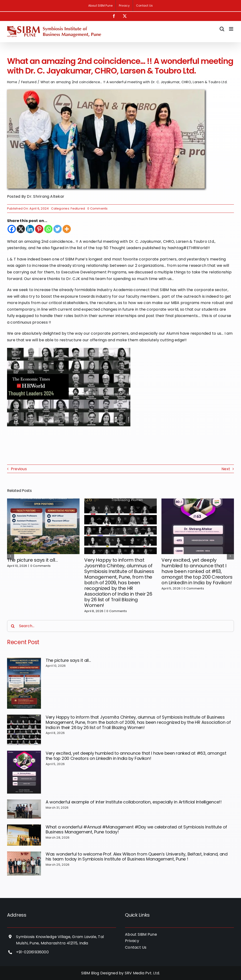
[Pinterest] (39, 229)
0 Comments (97, 208)
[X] (21, 229)
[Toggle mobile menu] (231, 29)
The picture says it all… (32, 560)
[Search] (13, 626)
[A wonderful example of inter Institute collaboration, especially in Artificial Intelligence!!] (24, 809)
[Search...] (120, 626)
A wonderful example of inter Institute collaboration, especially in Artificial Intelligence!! (134, 802)
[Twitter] (58, 229)
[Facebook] (12, 229)
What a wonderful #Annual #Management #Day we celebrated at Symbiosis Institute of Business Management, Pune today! (136, 830)
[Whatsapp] (48, 229)
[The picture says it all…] (24, 683)
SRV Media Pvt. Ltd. (142, 973)
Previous (19, 469)
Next (226, 469)
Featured (78, 208)
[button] (11, 556)
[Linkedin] (30, 229)
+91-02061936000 (32, 952)
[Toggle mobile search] (222, 29)
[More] (67, 229)
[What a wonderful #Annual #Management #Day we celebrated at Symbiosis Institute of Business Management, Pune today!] (24, 835)
